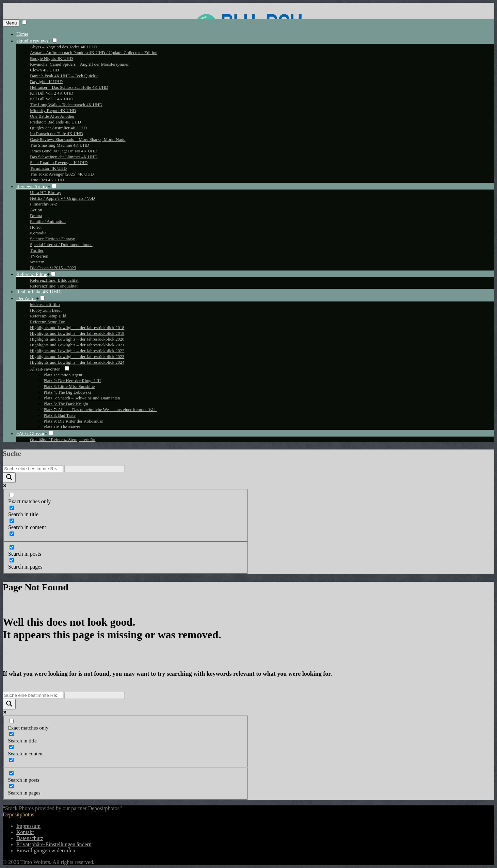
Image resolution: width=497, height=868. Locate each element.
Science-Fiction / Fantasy (52, 239)
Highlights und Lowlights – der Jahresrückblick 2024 (77, 362)
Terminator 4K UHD (48, 168)
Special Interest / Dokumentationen (61, 244)
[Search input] (33, 469)
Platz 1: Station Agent (63, 375)
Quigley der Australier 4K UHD (58, 128)
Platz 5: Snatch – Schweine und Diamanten (82, 398)
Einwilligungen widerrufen (46, 850)
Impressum (28, 826)
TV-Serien (39, 256)
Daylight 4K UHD (46, 81)
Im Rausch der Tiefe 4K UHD (57, 134)
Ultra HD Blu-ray (46, 192)
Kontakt (25, 832)
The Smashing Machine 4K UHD (60, 145)
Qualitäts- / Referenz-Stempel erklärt (63, 439)
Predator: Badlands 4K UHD (55, 122)
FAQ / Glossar (30, 433)
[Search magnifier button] (9, 478)
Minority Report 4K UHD (53, 110)
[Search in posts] (12, 547)
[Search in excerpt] (12, 534)
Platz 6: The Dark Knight (66, 404)
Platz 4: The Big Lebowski (67, 392)
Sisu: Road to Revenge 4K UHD (59, 162)
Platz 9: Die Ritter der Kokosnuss (73, 421)
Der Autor (26, 298)
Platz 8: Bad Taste (60, 415)
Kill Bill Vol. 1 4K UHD (52, 99)
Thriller (37, 250)
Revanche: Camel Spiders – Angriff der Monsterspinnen (80, 64)
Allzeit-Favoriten (45, 369)
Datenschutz (30, 838)
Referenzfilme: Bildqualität (54, 280)
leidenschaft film (45, 304)
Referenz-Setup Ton (48, 322)
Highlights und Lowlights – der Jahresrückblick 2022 (77, 351)
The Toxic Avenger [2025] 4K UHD (62, 174)
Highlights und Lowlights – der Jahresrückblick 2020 (77, 339)
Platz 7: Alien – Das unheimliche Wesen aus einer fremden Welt (100, 410)
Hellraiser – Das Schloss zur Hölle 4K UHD (69, 87)
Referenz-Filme (32, 274)
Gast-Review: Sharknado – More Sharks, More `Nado (78, 139)
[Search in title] (12, 508)
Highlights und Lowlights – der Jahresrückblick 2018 (77, 327)
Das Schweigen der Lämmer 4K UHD (64, 157)
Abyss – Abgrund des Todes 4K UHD (63, 47)
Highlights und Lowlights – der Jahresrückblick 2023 (77, 356)
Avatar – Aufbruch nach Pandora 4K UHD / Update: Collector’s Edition (94, 53)
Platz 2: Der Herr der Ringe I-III (72, 381)
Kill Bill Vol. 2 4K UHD (52, 93)
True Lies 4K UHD (47, 180)
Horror (36, 227)
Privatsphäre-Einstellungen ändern (54, 844)
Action (36, 210)
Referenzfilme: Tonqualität (54, 286)
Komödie (38, 233)
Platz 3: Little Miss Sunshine (69, 386)
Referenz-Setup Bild (48, 316)
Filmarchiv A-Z (44, 204)
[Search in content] (12, 521)
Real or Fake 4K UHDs (39, 292)
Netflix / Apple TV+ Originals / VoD (62, 198)
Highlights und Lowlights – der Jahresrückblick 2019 (77, 333)
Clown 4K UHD (44, 70)
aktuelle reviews (32, 41)
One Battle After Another (52, 116)
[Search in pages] (12, 560)
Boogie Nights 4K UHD (51, 58)
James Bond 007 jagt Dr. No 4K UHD (64, 151)
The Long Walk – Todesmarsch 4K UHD (66, 105)
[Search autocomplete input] (94, 469)
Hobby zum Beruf (46, 310)
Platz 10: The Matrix (62, 427)
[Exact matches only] (12, 495)
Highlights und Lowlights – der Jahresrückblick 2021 (77, 345)
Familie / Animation (48, 221)
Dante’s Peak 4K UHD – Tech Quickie (64, 76)
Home (22, 34)
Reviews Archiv (32, 186)
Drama (36, 216)
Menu (11, 23)
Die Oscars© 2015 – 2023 (53, 268)
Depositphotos (18, 814)
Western (37, 262)
